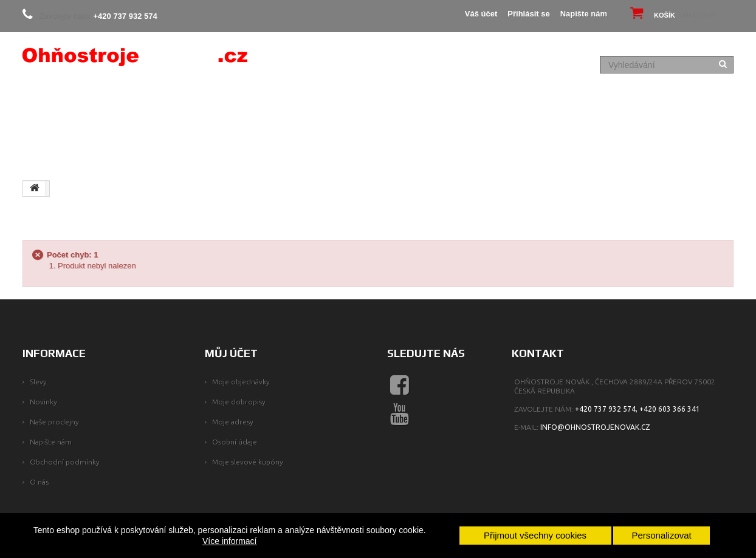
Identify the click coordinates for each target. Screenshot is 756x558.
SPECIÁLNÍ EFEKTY (67, 152)
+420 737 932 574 (125, 16)
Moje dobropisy (239, 402)
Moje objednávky (241, 382)
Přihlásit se (528, 14)
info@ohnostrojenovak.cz (595, 427)
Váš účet (481, 14)
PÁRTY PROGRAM (550, 113)
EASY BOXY (195, 113)
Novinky (43, 402)
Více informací (229, 541)
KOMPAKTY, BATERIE (276, 113)
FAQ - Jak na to (634, 113)
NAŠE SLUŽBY (147, 152)
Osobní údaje (235, 442)
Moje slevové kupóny (248, 462)
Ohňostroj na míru (456, 113)
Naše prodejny (54, 422)
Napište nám (584, 14)
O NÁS (99, 113)
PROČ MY (50, 113)
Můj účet (231, 353)
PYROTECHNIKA (365, 113)
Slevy (38, 382)
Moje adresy (233, 422)
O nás (39, 482)
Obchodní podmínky (65, 462)
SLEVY (142, 113)
